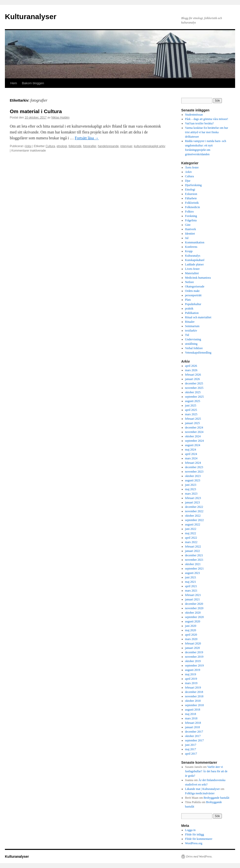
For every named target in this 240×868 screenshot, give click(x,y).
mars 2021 (191, 591)
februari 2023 (193, 498)
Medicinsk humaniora (198, 278)
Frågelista (191, 220)
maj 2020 (191, 630)
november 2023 (194, 472)
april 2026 (191, 366)
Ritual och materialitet (198, 317)
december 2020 (194, 604)
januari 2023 (192, 502)
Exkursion (191, 194)
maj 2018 (191, 714)
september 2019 (194, 666)
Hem (14, 83)
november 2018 (194, 696)
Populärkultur (193, 304)
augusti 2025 (193, 401)
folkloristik (75, 146)
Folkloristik (192, 203)
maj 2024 (191, 450)
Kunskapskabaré (195, 260)
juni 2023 (191, 485)
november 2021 (194, 560)
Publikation (192, 313)
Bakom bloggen (33, 83)
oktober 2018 (193, 701)
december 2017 (194, 732)
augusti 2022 (193, 524)
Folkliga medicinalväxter (200, 793)
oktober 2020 (193, 613)
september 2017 (194, 740)
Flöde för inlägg (195, 834)
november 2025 (194, 388)
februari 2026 (193, 375)
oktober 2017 (193, 736)
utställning (191, 344)
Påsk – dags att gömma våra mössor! (207, 119)
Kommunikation (195, 242)
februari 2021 (193, 595)
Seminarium (192, 326)
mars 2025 (191, 414)
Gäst (188, 225)
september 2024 (194, 441)
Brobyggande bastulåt (216, 798)
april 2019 (191, 679)
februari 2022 (193, 547)
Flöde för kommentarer (199, 839)
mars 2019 (191, 683)
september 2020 (194, 617)
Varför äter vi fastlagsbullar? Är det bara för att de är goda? (206, 771)
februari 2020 (193, 643)
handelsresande (108, 146)
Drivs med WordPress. (199, 856)
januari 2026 (192, 379)
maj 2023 (191, 489)
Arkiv (28, 146)
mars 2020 (191, 639)
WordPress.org (194, 843)
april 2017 (191, 754)
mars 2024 (191, 458)
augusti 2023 (193, 480)
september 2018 (194, 705)
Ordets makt (192, 291)
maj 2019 (191, 674)
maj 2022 (191, 533)
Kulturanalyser (31, 17)
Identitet (190, 234)
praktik (189, 309)
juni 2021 (191, 577)
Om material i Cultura (36, 111)
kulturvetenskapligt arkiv (150, 146)
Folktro (189, 212)
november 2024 (194, 432)
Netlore (190, 282)
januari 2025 (192, 423)
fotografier (90, 146)
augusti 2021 (193, 573)
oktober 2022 (193, 516)
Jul (187, 238)
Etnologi (190, 190)
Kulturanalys (193, 256)
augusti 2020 (193, 621)
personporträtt (193, 295)
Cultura (50, 146)
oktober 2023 (193, 476)
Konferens (191, 247)
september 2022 (194, 520)
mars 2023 (191, 494)
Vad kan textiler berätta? (199, 123)
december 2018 (194, 692)
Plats (188, 300)
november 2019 (194, 657)
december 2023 (194, 467)
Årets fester (192, 167)
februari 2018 (193, 723)
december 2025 (194, 383)
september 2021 (194, 569)
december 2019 (194, 652)
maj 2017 (191, 749)
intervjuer (126, 146)
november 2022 (194, 511)
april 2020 (191, 635)
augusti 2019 (193, 670)
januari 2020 (192, 648)
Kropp (189, 251)
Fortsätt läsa (87, 138)
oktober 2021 (193, 564)
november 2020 (194, 608)
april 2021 (191, 586)
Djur (188, 181)
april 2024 (191, 454)
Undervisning (193, 339)
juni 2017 (191, 745)
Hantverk (191, 229)
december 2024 (194, 428)
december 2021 (194, 555)
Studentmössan (194, 115)
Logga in (190, 830)
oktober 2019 (193, 661)
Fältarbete (191, 198)
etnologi (62, 146)
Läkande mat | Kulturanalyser (203, 789)
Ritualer (190, 322)
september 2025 (194, 397)
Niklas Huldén (60, 118)
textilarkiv (191, 331)
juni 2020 (191, 626)
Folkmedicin (193, 207)
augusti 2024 (193, 445)
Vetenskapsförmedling (198, 353)
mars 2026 (191, 370)
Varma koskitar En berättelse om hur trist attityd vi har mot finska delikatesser (207, 132)
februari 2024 (193, 463)
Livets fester (192, 269)
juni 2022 (191, 529)
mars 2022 (191, 542)
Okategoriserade (195, 286)
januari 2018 (192, 727)
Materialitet (192, 273)
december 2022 (194, 507)
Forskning (191, 216)
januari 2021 (192, 599)
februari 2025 (193, 419)
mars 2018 (191, 718)
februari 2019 (193, 688)
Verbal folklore (194, 348)
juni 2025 (191, 405)
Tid (187, 335)
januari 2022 (192, 551)
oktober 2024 (193, 436)
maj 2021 (191, 582)
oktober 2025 (193, 392)
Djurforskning (193, 185)
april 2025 (191, 410)
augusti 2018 (193, 710)
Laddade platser (194, 264)
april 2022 (191, 538)
